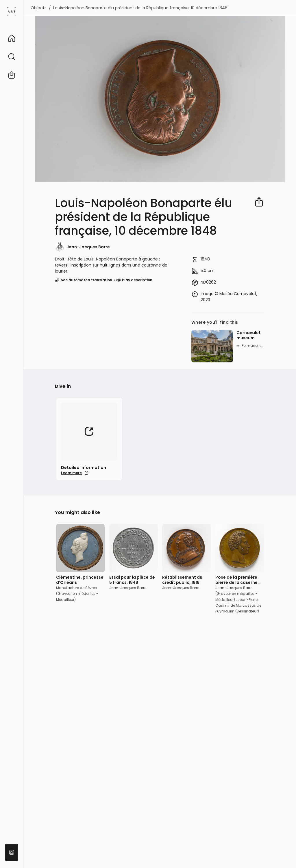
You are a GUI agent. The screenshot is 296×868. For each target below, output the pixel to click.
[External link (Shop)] (12, 75)
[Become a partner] (12, 852)
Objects (39, 8)
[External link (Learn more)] (89, 439)
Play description (134, 280)
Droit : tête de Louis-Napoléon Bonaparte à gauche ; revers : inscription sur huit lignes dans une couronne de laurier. (111, 265)
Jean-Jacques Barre (88, 247)
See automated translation (84, 280)
